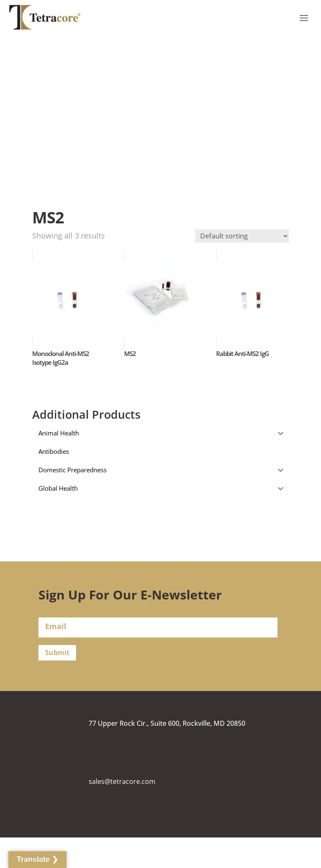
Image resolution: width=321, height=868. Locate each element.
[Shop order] (242, 236)
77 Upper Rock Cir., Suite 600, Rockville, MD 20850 (167, 723)
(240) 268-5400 (111, 840)
